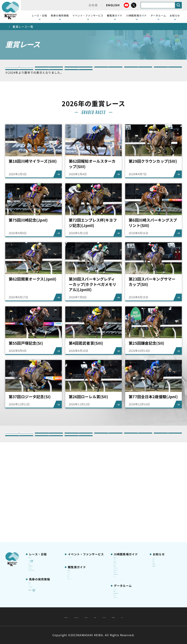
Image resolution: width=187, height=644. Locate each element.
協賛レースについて (41, 518)
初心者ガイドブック (126, 509)
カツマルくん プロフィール (127, 522)
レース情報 (35, 498)
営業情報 (158, 498)
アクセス (119, 545)
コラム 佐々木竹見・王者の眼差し (42, 525)
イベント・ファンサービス (88, 15)
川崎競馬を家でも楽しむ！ (42, 511)
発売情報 (34, 544)
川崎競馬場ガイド (124, 492)
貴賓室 (72, 525)
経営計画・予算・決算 (84, 608)
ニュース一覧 (160, 492)
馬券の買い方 (122, 514)
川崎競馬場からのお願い (128, 540)
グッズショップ (123, 498)
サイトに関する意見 (69, 617)
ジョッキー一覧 (123, 562)
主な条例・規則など (119, 608)
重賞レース (35, 503)
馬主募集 (158, 503)
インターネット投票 (41, 555)
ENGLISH (113, 5)
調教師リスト (122, 567)
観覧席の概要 (76, 509)
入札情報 (125, 617)
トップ (10, 27)
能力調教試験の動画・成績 (128, 574)
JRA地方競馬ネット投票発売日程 (40, 564)
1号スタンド (75, 514)
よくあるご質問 (123, 534)
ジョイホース (37, 549)
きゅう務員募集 (162, 509)
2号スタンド (75, 520)
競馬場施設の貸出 (163, 514)
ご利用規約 (146, 608)
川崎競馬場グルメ (124, 503)
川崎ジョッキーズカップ (128, 587)
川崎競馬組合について (48, 608)
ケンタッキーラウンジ (81, 530)
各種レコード (122, 582)
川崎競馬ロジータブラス (128, 529)
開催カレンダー (38, 492)
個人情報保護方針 (101, 617)
